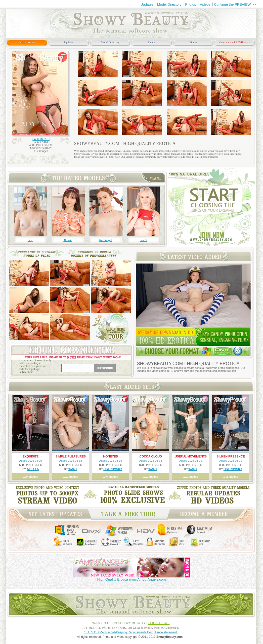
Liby (30, 240)
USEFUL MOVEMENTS (191, 456)
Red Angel (106, 240)
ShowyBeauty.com (170, 637)
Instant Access (27, 42)
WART (73, 469)
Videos (205, 4)
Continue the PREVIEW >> (235, 4)
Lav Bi (144, 240)
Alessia (68, 240)
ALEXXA (33, 469)
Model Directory (169, 4)
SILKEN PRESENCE (231, 456)
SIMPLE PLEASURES (70, 456)
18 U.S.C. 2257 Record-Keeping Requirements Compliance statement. (131, 632)
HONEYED (110, 456)
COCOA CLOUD (151, 456)
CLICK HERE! (159, 623)
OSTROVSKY (113, 469)
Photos (191, 4)
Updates (147, 4)
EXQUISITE (31, 456)
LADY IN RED (41, 139)
